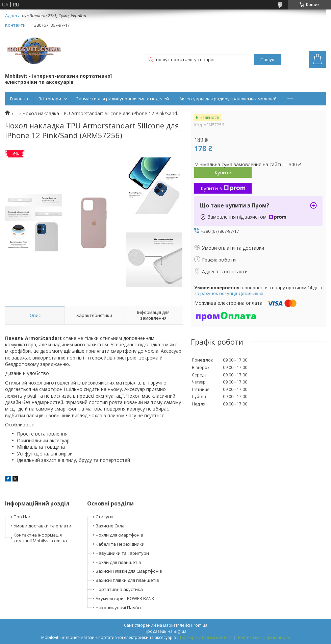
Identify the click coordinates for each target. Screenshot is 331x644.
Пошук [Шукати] (267, 60)
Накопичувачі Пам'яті (119, 608)
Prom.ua (199, 625)
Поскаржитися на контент (206, 637)
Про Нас (22, 517)
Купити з (223, 188)
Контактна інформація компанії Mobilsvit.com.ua (40, 538)
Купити (223, 172)
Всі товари (50, 99)
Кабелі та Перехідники (120, 544)
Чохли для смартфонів (119, 535)
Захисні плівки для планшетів (127, 580)
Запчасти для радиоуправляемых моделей (122, 99)
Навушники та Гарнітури (122, 553)
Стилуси (104, 517)
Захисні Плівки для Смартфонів (129, 571)
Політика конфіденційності (263, 637)
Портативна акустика (119, 589)
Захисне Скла (110, 526)
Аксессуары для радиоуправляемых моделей (228, 99)
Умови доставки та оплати (42, 526)
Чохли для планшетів (118, 562)
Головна (19, 99)
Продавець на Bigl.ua (165, 631)
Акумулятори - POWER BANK (125, 598)
